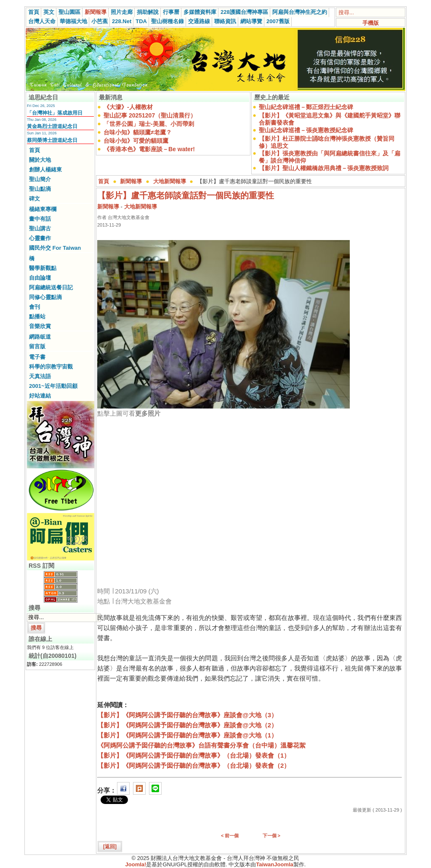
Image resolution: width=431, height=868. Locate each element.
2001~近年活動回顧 (53, 386)
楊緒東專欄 (43, 209)
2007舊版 (278, 21)
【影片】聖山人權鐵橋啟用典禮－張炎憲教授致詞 (324, 168)
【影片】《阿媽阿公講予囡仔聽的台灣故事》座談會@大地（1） (187, 735)
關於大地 (40, 160)
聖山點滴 (40, 189)
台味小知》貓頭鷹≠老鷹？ (138, 132)
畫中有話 (40, 219)
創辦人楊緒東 (45, 170)
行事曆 (171, 12)
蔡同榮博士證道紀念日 (52, 140)
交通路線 (199, 21)
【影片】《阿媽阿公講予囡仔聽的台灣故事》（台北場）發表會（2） (194, 765)
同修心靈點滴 (45, 297)
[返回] (110, 847)
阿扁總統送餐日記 (51, 287)
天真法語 (40, 376)
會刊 (35, 307)
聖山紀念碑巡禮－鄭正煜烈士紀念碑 (306, 107)
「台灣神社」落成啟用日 (55, 113)
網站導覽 (251, 21)
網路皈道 (40, 337)
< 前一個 (230, 836)
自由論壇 (40, 278)
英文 (49, 12)
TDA (141, 21)
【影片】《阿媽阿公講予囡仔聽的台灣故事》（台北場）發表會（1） (194, 755)
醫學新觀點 (43, 268)
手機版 (371, 23)
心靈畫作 (40, 238)
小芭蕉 (100, 21)
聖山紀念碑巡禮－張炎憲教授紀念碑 (306, 130)
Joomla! (136, 864)
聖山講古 (40, 228)
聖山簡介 (40, 179)
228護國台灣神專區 (244, 12)
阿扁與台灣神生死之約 (300, 12)
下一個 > (271, 836)
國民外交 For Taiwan (55, 248)
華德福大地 (73, 21)
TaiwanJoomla (275, 864)
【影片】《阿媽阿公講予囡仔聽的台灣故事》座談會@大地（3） (187, 715)
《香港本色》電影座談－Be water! (149, 149)
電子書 (37, 357)
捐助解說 (148, 12)
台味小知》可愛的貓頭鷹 (136, 141)
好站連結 (40, 396)
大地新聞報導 (170, 181)
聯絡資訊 (225, 21)
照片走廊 (122, 12)
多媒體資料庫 (200, 12)
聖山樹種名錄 (168, 21)
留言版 (37, 346)
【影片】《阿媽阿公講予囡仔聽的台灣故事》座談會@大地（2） (187, 725)
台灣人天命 (42, 21)
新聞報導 (96, 12)
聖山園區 (69, 12)
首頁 (34, 12)
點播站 (37, 316)
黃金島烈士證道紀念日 (52, 126)
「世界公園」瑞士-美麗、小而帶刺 (149, 124)
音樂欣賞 (40, 326)
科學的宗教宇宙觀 (51, 367)
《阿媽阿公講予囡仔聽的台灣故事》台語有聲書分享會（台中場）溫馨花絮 (201, 745)
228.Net (122, 21)
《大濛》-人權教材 (128, 107)
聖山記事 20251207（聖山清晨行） (150, 115)
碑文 (35, 199)
